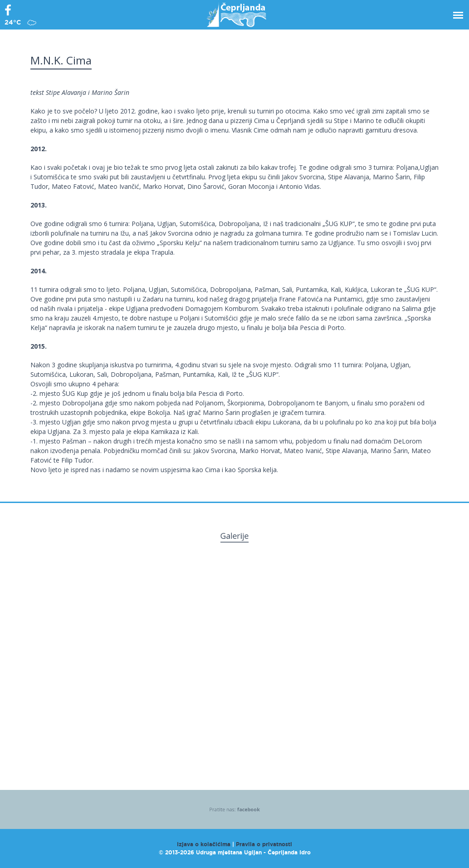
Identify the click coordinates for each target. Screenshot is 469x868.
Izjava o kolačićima (204, 844)
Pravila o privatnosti (264, 844)
